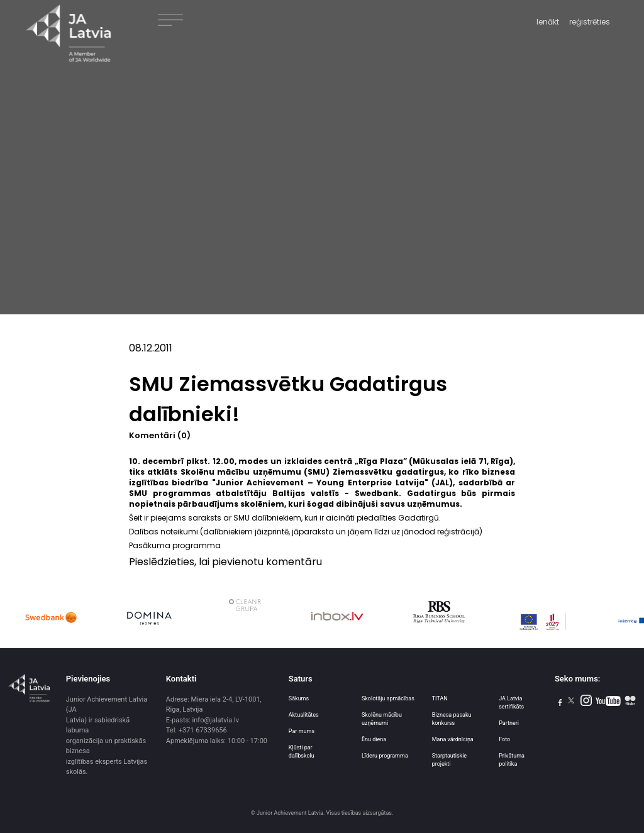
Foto (504, 739)
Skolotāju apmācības (388, 698)
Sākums (299, 698)
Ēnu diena (374, 739)
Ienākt (548, 22)
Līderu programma (385, 756)
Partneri (509, 723)
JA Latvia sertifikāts (511, 703)
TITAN (440, 698)
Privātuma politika (512, 760)
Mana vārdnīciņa (453, 739)
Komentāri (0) (160, 435)
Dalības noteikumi (164, 532)
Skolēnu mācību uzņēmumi (382, 719)
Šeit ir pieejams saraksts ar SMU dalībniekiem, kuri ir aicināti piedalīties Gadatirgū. (285, 518)
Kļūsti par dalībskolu (302, 752)
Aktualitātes (304, 715)
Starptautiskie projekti (449, 760)
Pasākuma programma (175, 545)
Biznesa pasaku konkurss (452, 719)
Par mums (302, 731)
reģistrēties (590, 22)
